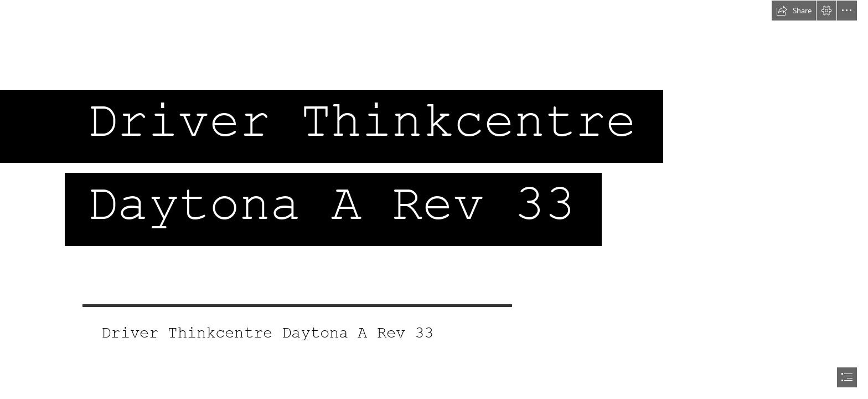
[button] (794, 11)
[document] (434, 199)
